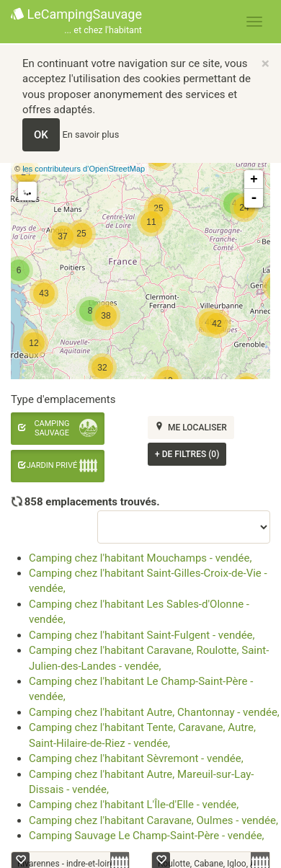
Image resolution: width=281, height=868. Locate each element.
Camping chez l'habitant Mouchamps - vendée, (140, 558)
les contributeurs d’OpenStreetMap (84, 169)
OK (41, 135)
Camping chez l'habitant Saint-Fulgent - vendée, (142, 635)
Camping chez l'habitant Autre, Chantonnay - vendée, (154, 712)
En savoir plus (91, 134)
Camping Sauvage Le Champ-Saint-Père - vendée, (147, 836)
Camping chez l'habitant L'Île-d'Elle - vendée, (134, 805)
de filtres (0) (187, 454)
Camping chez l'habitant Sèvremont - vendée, (136, 758)
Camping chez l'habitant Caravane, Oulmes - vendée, (153, 820)
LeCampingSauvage (76, 22)
